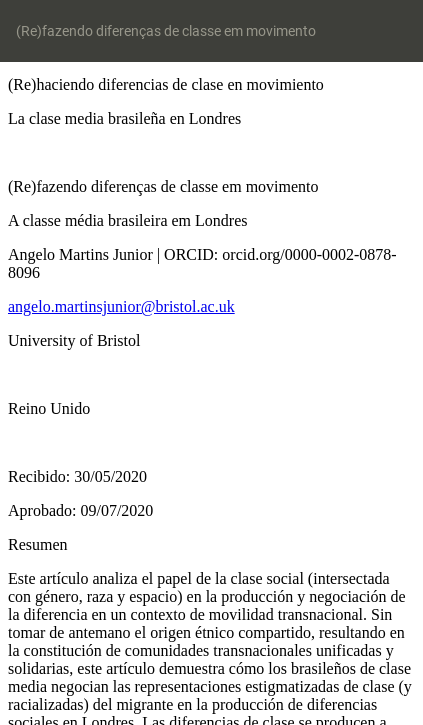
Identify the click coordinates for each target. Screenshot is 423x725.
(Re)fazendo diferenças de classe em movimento (166, 31)
